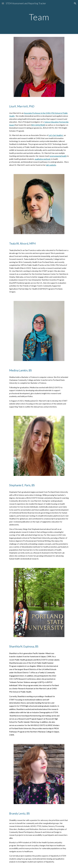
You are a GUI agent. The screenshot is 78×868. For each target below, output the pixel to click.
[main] (39, 17)
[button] (3, 3)
